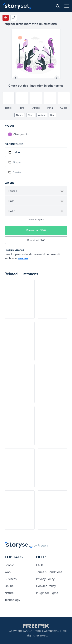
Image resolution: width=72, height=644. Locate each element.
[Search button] (58, 6)
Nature (20, 115)
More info (23, 259)
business (11, 579)
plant (31, 115)
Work (8, 572)
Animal (42, 115)
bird (52, 115)
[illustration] (20, 299)
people (9, 565)
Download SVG (36, 230)
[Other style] (8, 98)
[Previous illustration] (16, 78)
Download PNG (36, 240)
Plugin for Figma (47, 593)
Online (9, 586)
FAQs (40, 565)
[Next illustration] (57, 78)
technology (12, 600)
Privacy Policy (45, 579)
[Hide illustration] (62, 191)
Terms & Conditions (49, 572)
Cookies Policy (46, 586)
